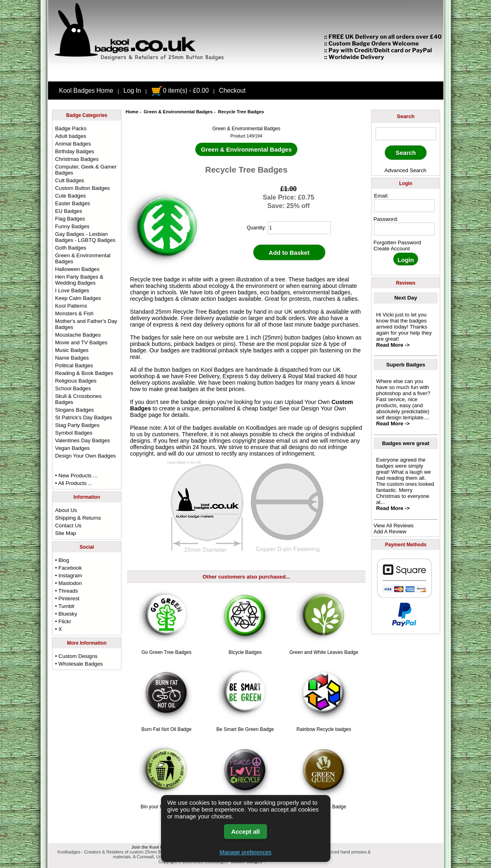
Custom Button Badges (83, 188)
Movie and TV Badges (81, 342)
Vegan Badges (73, 448)
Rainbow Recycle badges (324, 729)
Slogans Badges (75, 410)
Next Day (405, 298)
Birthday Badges (75, 151)
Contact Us (68, 526)
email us (287, 441)
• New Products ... (76, 476)
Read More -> (393, 345)
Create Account (392, 249)
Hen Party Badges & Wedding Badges (79, 280)
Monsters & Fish (74, 313)
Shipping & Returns (78, 518)
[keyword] (406, 134)
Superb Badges (406, 365)
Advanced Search (405, 170)
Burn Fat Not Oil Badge (167, 729)
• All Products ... (74, 483)
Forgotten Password (397, 242)
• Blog (62, 560)
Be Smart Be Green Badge (245, 729)
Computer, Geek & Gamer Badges (86, 170)
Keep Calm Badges (78, 298)
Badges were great (406, 443)
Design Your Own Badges (86, 456)
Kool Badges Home (86, 91)
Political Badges (74, 365)
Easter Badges (73, 203)
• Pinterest (67, 598)
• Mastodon (69, 583)
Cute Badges (71, 196)
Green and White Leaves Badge (324, 652)
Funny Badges (72, 226)
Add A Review (390, 532)
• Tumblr (65, 606)
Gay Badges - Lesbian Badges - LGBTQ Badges (86, 237)
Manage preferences (245, 852)
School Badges (73, 388)
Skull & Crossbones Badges (78, 399)
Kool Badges (217, 370)
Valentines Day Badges (83, 440)
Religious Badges (76, 381)
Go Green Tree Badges (167, 652)
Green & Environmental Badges (178, 112)
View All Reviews (394, 526)
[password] (404, 229)
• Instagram (69, 576)
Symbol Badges (74, 433)
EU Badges (69, 211)
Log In (132, 91)
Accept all (245, 832)
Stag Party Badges (77, 425)
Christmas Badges (77, 159)
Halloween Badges (77, 269)
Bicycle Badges (245, 652)
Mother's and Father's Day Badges (86, 324)
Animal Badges (73, 144)
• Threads (67, 591)
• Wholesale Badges (79, 664)
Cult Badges (70, 180)
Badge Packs (71, 128)
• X (59, 629)
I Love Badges (72, 290)
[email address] (404, 206)
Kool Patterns (71, 306)
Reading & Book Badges (84, 373)
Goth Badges (71, 248)
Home (132, 112)
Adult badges (71, 136)
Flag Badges (70, 219)
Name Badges (72, 358)
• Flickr (63, 621)
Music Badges (72, 350)
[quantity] (299, 228)
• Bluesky (66, 614)
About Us (66, 510)
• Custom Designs (76, 656)
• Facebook (69, 568)
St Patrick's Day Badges (84, 417)
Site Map (66, 533)
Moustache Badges (78, 335)
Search (406, 116)
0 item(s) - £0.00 (180, 91)
